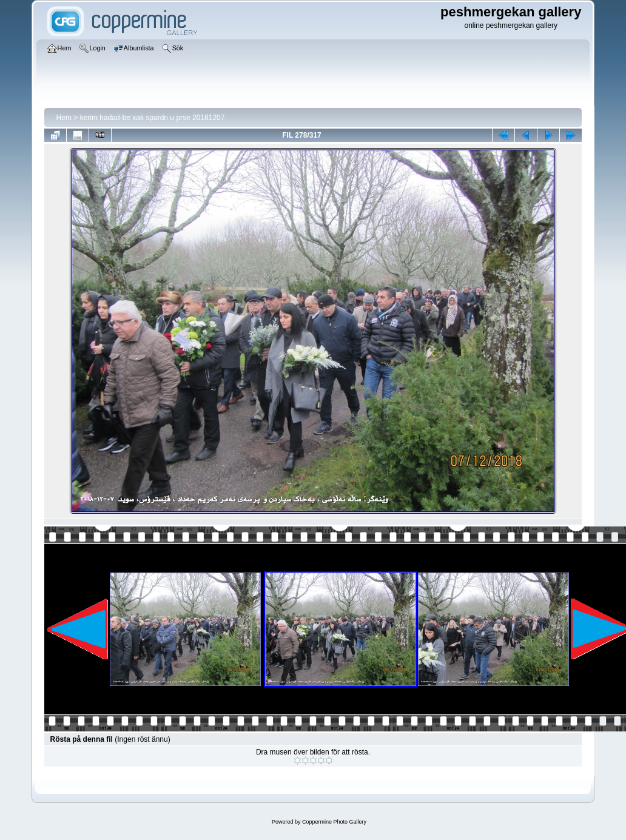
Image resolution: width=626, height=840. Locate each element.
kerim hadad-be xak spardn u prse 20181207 (153, 118)
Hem (64, 118)
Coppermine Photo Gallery (334, 822)
